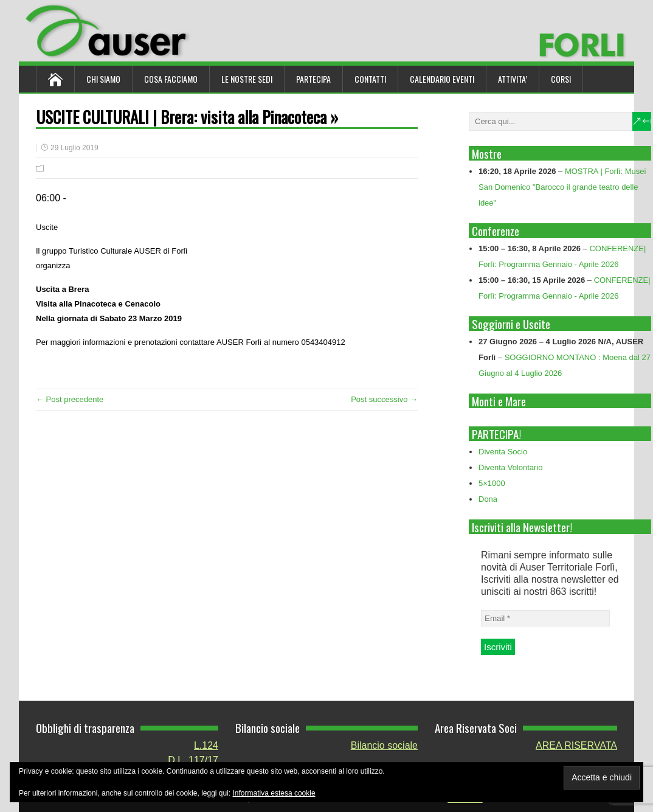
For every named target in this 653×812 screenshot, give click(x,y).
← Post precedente (70, 399)
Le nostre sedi (247, 79)
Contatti (370, 79)
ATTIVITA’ (513, 79)
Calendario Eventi (442, 79)
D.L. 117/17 (193, 760)
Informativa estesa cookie (274, 793)
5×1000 (492, 483)
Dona (488, 499)
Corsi (561, 79)
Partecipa (313, 79)
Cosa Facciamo (171, 79)
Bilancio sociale (384, 745)
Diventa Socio (503, 452)
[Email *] (545, 618)
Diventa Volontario (511, 467)
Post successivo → (384, 399)
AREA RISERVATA (576, 745)
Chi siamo (103, 79)
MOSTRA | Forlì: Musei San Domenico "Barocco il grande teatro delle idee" (562, 187)
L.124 (206, 745)
